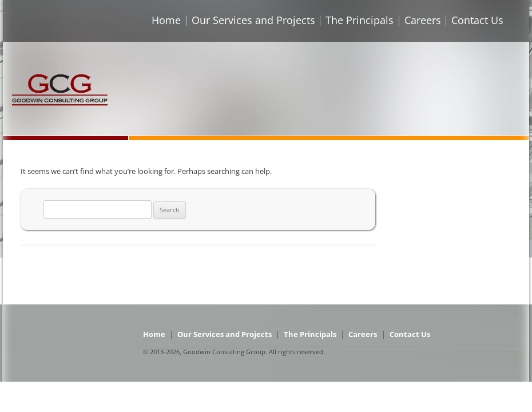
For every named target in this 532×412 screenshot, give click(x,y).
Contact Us (477, 20)
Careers (423, 20)
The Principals (360, 20)
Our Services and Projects (253, 20)
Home (166, 20)
